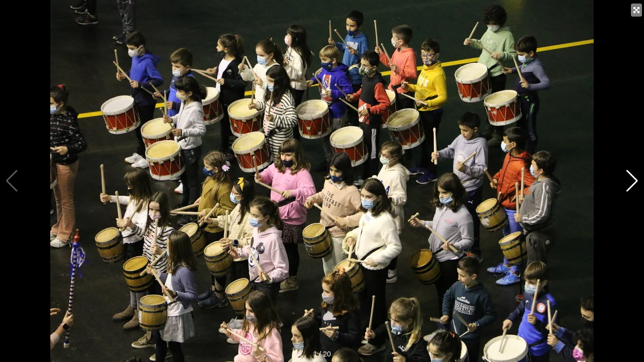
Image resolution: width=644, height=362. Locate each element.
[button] (632, 181)
